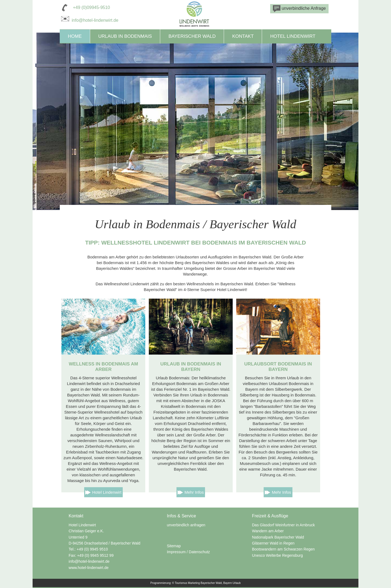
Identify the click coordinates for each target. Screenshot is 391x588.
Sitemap (174, 546)
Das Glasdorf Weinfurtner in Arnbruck (283, 525)
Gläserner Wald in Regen (273, 543)
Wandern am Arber (268, 531)
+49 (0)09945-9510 (91, 7)
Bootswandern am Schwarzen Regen (283, 549)
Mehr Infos (194, 492)
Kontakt (243, 36)
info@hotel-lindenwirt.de (89, 20)
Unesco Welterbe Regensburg (277, 555)
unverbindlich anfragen (186, 525)
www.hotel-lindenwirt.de (89, 568)
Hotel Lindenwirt (293, 36)
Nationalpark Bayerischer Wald (278, 537)
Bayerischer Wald (192, 36)
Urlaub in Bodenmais (125, 36)
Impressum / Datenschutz (188, 552)
